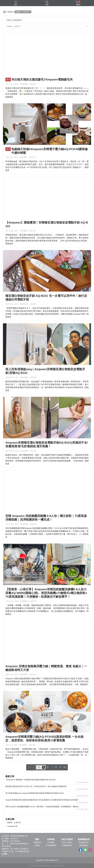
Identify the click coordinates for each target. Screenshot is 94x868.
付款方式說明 (67, 839)
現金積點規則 (84, 842)
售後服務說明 (67, 845)
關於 (37, 839)
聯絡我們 (37, 842)
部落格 (37, 845)
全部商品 (51, 839)
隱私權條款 (84, 845)
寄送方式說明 (67, 842)
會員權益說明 (84, 839)
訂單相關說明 (51, 845)
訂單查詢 (51, 842)
